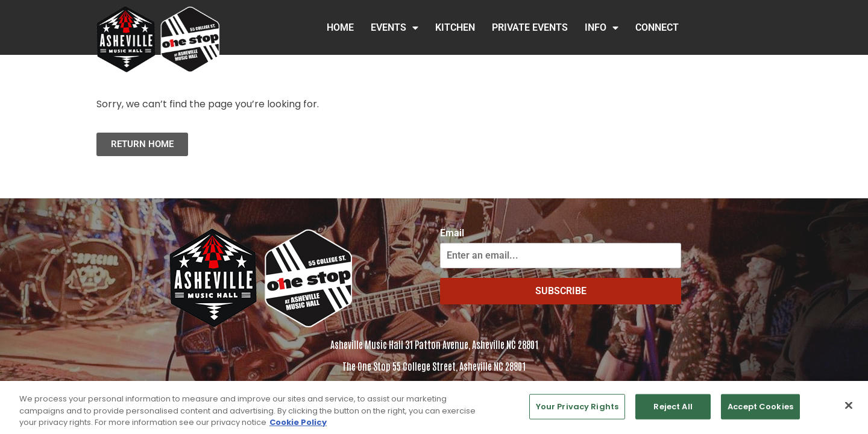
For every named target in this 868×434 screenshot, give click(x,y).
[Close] (849, 410)
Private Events (530, 27)
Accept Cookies (760, 411)
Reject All (673, 411)
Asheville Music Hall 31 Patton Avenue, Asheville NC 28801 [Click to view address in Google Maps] (434, 344)
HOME (340, 27)
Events (395, 28)
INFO (602, 28)
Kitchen (455, 27)
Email (452, 233)
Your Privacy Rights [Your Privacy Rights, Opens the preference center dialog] (577, 411)
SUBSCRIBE (561, 291)
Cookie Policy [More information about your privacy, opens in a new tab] (298, 427)
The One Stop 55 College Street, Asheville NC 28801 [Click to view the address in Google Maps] (434, 366)
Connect (657, 27)
